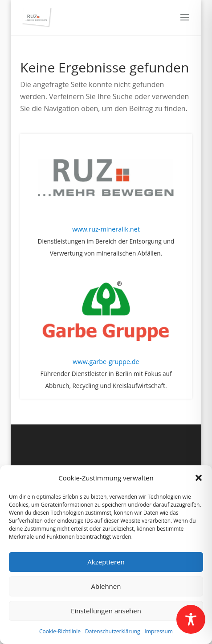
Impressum (159, 631)
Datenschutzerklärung (113, 631)
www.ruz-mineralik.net (106, 229)
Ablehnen (106, 586)
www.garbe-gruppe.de (106, 362)
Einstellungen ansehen (106, 611)
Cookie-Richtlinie (60, 631)
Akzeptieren (106, 562)
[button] (199, 478)
